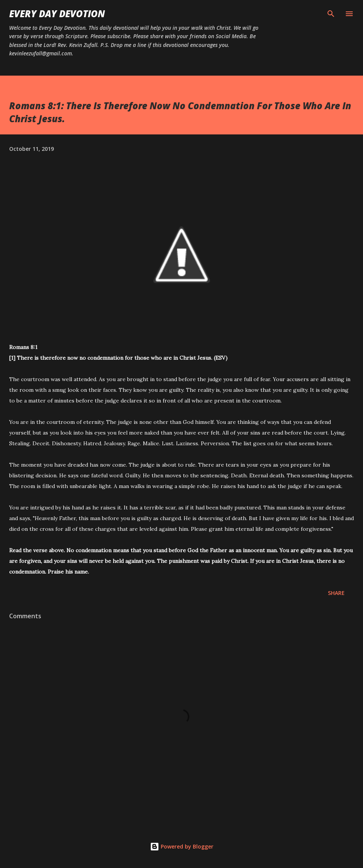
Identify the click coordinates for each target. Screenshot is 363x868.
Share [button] (336, 593)
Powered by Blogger (182, 846)
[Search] (331, 14)
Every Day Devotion (57, 14)
